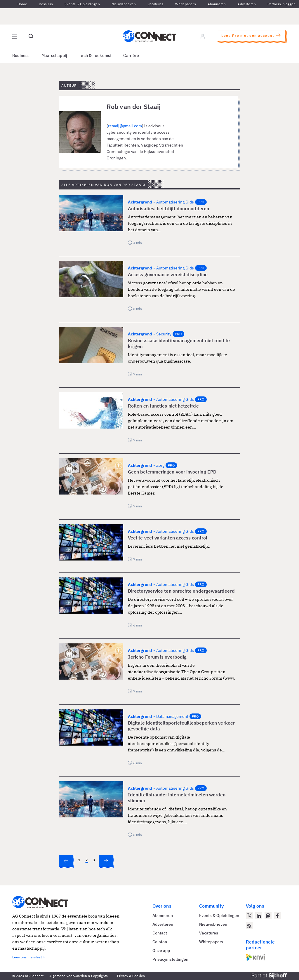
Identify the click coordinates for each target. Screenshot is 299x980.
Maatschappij (54, 55)
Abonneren (217, 4)
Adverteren (247, 4)
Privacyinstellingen (170, 959)
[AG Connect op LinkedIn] (259, 916)
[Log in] (203, 36)
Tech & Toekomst (95, 55)
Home (22, 4)
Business (21, 55)
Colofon (160, 942)
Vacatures (155, 4)
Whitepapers (186, 4)
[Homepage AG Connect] (149, 36)
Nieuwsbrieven (124, 4)
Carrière (131, 55)
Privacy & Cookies (131, 976)
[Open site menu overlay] (15, 36)
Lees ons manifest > (28, 957)
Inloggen (288, 4)
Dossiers (46, 4)
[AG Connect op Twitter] (249, 916)
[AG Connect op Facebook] (277, 916)
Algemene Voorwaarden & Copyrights (79, 976)
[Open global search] (31, 36)
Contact (160, 933)
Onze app (161, 951)
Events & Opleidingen (82, 4)
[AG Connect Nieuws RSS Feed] (249, 926)
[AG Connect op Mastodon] (268, 916)
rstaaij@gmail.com (125, 126)
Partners (274, 4)
